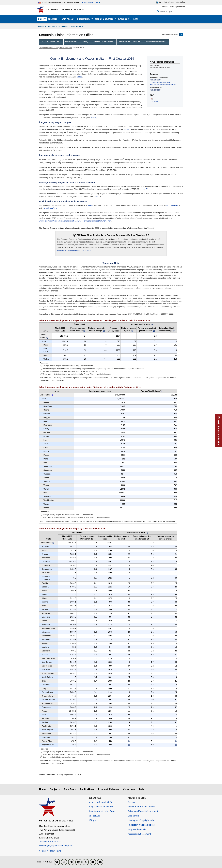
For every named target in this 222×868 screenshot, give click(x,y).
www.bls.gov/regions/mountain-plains (163, 85)
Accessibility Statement (139, 834)
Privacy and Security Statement (143, 811)
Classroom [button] (124, 19)
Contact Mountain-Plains (156, 42)
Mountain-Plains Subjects (103, 42)
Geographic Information (48, 48)
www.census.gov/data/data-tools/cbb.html (74, 250)
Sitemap (132, 802)
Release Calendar (169, 7)
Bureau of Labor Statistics (49, 26)
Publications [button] (84, 19)
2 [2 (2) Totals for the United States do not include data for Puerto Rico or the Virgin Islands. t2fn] (52, 395)
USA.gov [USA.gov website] (92, 820)
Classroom (129, 789)
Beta (142, 789)
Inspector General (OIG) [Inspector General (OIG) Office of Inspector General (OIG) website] (100, 802)
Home (42, 789)
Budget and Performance (101, 807)
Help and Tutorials (137, 829)
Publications (87, 789)
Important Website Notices (141, 825)
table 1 (80, 77)
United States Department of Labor (170, 2)
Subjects (55, 789)
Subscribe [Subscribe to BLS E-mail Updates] (181, 7)
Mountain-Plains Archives (130, 42)
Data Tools (70, 789)
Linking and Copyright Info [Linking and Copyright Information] (141, 820)
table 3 (91, 205)
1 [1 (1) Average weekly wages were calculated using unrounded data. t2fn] (161, 391)
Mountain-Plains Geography (77, 42)
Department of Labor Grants (102, 811)
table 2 (93, 117)
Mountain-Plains (66, 48)
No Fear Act (94, 816)
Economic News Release (72, 26)
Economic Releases (109, 789)
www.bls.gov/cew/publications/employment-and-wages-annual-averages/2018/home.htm (75, 221)
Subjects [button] (53, 19)
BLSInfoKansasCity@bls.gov (160, 82)
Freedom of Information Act (142, 807)
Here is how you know (90, 2)
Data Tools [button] (67, 19)
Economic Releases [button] (104, 19)
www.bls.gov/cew (50, 208)
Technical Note (172, 205)
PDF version (154, 101)
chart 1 (97, 196)
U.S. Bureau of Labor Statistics (65, 10)
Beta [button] (136, 19)
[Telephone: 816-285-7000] (62, 842)
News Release (79, 48)
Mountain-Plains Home (51, 42)
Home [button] (41, 19)
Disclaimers (134, 816)
